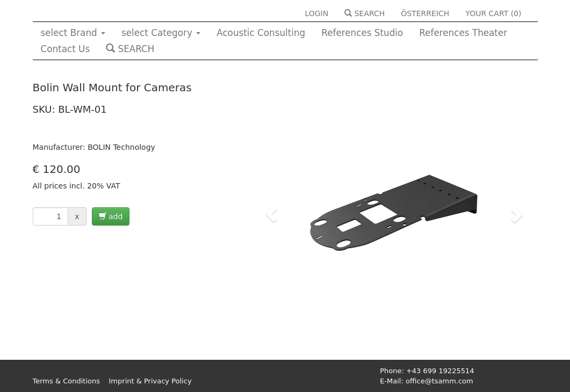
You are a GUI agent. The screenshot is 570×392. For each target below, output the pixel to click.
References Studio (362, 33)
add (111, 216)
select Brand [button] (73, 33)
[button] (271, 214)
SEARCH (365, 13)
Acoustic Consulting (261, 33)
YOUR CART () (493, 13)
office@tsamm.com (439, 381)
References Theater (463, 33)
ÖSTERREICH (425, 13)
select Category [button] (161, 33)
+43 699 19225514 (440, 371)
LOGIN (316, 13)
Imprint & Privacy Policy (150, 381)
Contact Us (66, 49)
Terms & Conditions (67, 381)
